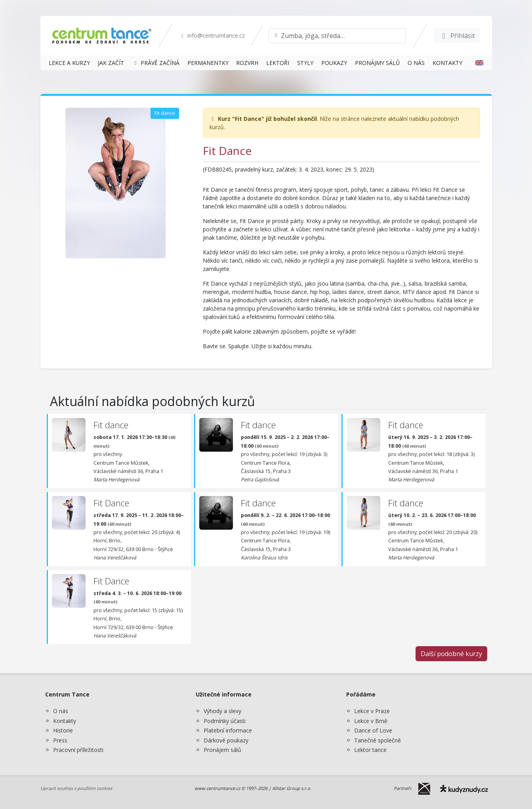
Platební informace (228, 730)
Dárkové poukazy (226, 740)
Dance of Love (373, 730)
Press (60, 740)
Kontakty (65, 721)
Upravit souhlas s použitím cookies (76, 788)
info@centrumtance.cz (212, 35)
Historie (63, 730)
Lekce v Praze (372, 711)
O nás (61, 711)
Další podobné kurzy (451, 654)
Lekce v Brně (371, 721)
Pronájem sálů (222, 750)
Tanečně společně (378, 740)
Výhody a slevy (222, 711)
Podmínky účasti (225, 721)
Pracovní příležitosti (78, 750)
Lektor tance (370, 750)
